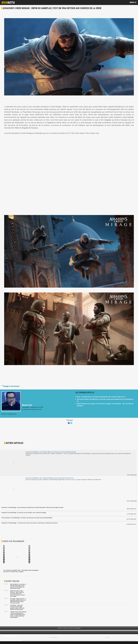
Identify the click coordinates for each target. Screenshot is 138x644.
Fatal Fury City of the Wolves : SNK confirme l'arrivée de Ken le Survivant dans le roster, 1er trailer (18, 595)
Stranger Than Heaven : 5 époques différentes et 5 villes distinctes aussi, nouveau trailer (18, 602)
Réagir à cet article (10, 388)
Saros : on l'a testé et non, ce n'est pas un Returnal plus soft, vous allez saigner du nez (101, 398)
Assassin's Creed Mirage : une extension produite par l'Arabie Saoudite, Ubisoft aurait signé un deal (32, 509)
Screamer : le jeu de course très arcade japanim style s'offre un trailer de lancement (17, 609)
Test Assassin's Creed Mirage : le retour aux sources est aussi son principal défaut (27, 519)
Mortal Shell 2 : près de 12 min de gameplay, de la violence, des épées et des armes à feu (18, 588)
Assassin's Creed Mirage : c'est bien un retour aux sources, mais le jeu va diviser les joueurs (30, 524)
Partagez (70, 422)
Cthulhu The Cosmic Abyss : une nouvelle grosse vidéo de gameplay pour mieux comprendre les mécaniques (18, 616)
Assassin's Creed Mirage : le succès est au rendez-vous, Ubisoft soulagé (24, 514)
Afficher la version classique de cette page (69, 629)
